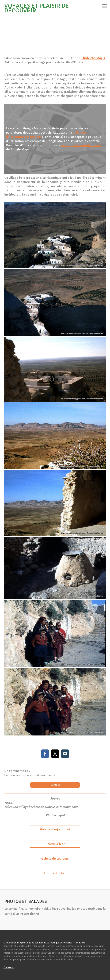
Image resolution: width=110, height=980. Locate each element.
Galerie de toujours (55, 859)
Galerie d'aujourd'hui (55, 829)
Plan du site (79, 943)
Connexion (9, 967)
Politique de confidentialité (36, 943)
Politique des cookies (61, 943)
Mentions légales (12, 943)
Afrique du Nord (55, 873)
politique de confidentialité (81, 145)
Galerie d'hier (55, 844)
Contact (55, 785)
